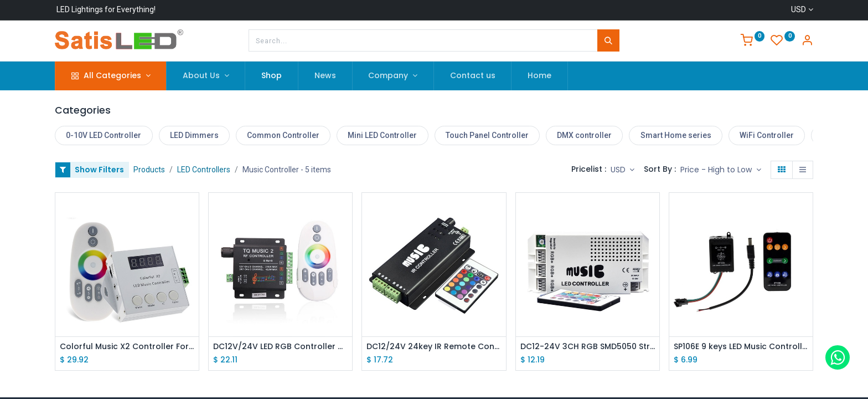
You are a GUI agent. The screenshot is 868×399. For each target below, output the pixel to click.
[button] (721, 170)
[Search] (608, 40)
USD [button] (619, 170)
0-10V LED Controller (104, 135)
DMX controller (584, 135)
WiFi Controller (767, 135)
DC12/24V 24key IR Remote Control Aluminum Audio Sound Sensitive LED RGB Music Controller (434, 347)
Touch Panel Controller (487, 135)
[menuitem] (272, 76)
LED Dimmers (194, 135)
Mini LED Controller (382, 135)
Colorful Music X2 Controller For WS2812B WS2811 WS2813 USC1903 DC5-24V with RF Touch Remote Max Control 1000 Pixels (127, 347)
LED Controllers (204, 170)
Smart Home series (676, 135)
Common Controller (283, 135)
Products (149, 170)
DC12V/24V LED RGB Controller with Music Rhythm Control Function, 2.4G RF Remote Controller (280, 347)
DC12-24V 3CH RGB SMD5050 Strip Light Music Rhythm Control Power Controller (588, 347)
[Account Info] (807, 42)
